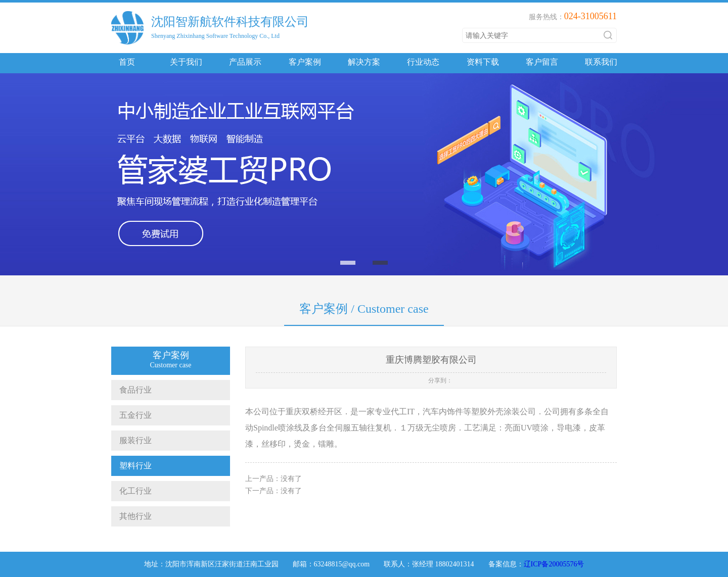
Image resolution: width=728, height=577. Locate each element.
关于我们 (186, 62)
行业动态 (423, 62)
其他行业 (131, 516)
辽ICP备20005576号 (554, 564)
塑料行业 (131, 466)
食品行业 (131, 390)
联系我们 (601, 62)
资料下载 (483, 62)
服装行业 (131, 440)
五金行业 (131, 415)
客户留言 (542, 62)
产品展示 (245, 62)
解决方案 (364, 62)
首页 (127, 62)
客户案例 (305, 62)
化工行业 (131, 491)
